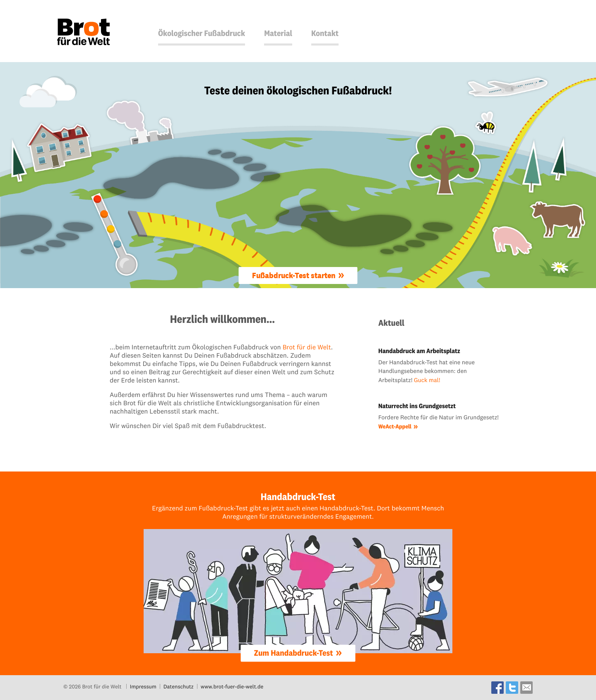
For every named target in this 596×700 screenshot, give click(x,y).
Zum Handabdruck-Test (294, 653)
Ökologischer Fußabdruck (202, 33)
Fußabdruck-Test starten (294, 275)
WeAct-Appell (395, 426)
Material (278, 33)
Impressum (143, 687)
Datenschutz (179, 687)
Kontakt (325, 33)
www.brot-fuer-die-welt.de (232, 687)
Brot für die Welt (307, 347)
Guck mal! (427, 380)
